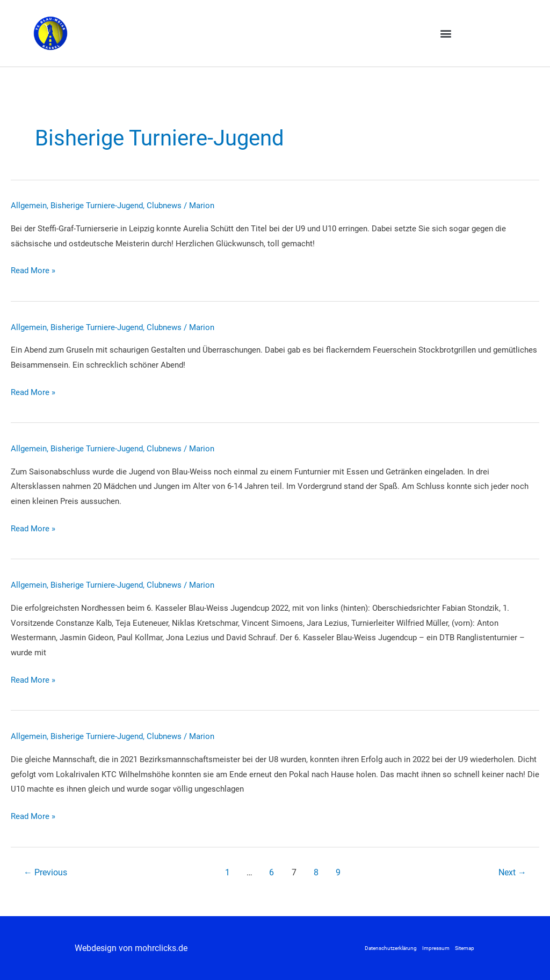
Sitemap (465, 948)
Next (512, 872)
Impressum (436, 948)
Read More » (33, 271)
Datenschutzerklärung (391, 948)
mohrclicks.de (161, 948)
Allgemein (29, 206)
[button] (446, 33)
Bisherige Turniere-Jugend (97, 206)
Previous (45, 872)
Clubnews (164, 206)
